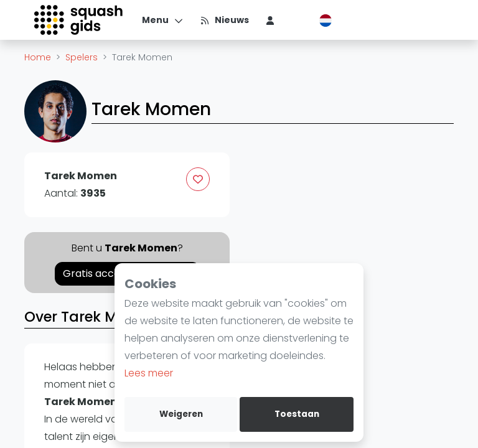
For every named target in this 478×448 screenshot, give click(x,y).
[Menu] (163, 20)
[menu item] (270, 20)
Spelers (82, 57)
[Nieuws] (224, 20)
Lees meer (149, 373)
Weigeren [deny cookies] (181, 414)
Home (38, 57)
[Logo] (79, 20)
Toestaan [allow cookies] (297, 414)
